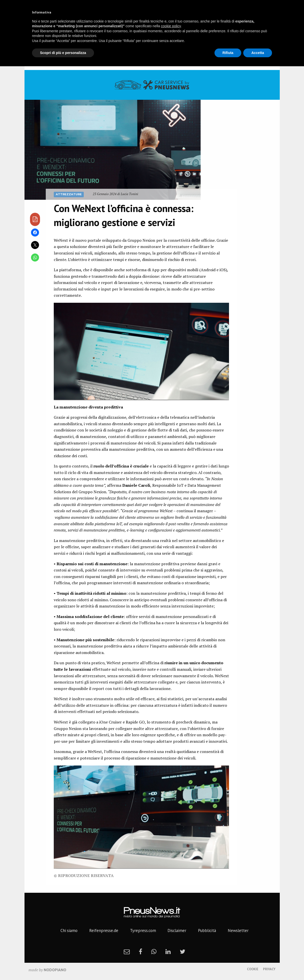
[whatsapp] (154, 951)
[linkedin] (168, 951)
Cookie (253, 969)
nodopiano (55, 970)
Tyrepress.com (143, 930)
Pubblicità (207, 930)
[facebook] (140, 951)
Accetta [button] (258, 53)
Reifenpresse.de (104, 930)
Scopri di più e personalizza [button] (63, 53)
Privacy (269, 969)
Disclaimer (177, 930)
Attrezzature (69, 194)
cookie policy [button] (171, 26)
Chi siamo (69, 930)
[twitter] (182, 951)
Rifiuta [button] (228, 53)
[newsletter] (127, 951)
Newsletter (238, 930)
